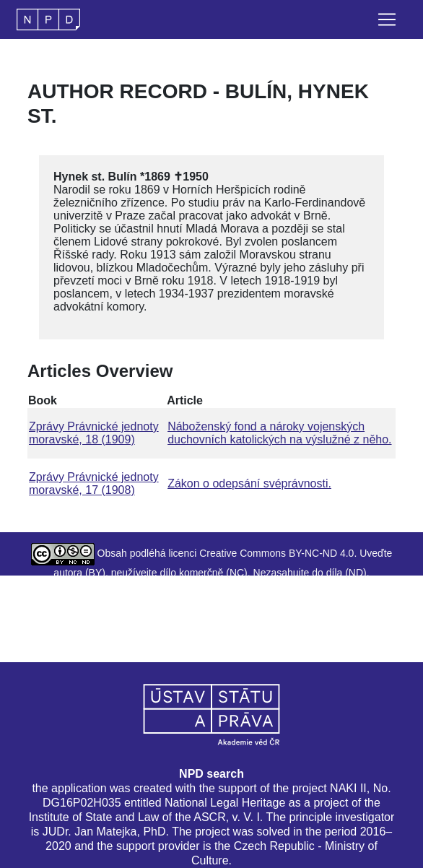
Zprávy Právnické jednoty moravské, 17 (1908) (94, 483)
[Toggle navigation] (387, 19)
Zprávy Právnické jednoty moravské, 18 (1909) (94, 433)
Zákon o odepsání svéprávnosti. (249, 483)
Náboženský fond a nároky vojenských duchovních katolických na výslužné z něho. (279, 433)
